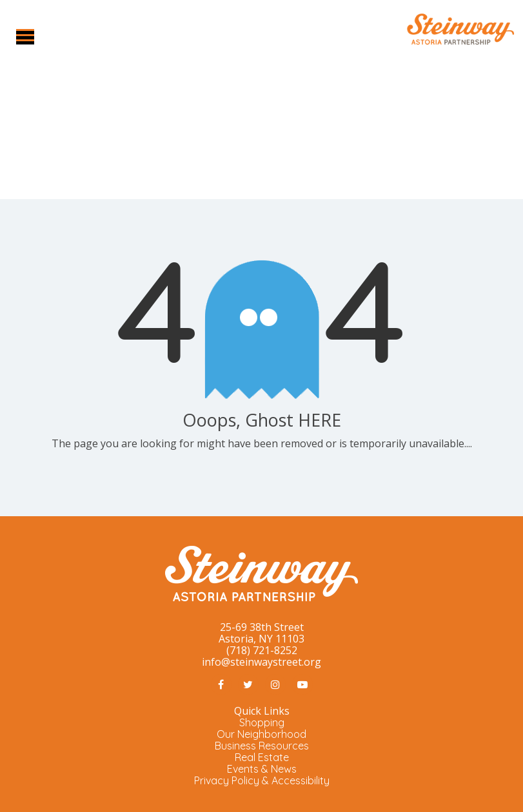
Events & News (262, 769)
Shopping (262, 722)
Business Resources (262, 746)
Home (232, 145)
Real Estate (262, 757)
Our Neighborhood (261, 734)
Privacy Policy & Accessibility (262, 780)
